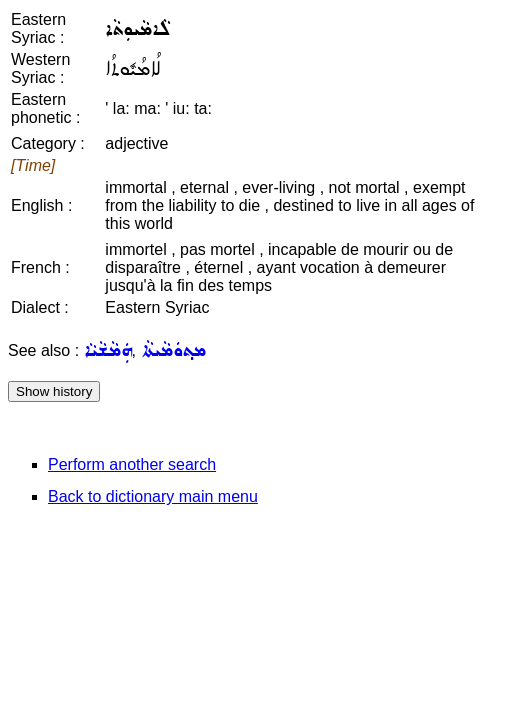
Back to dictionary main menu (153, 496)
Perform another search (132, 464)
